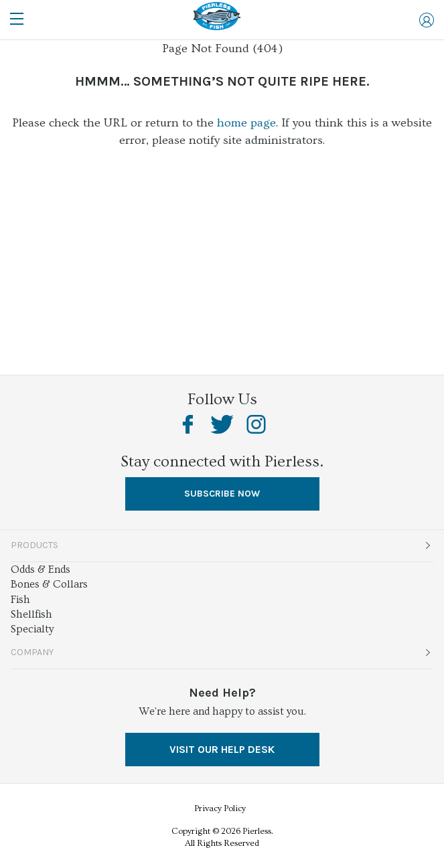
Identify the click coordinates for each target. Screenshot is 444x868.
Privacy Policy (220, 808)
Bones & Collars (49, 584)
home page (246, 123)
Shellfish (31, 614)
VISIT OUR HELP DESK (222, 749)
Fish (20, 600)
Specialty (32, 629)
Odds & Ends (41, 570)
